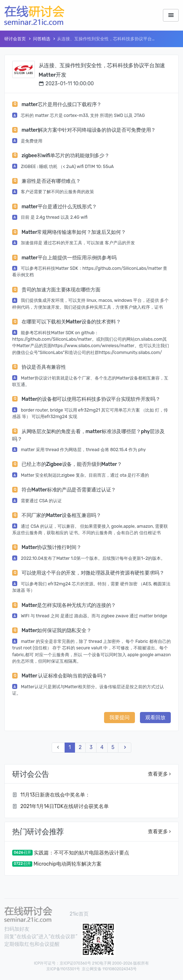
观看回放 (155, 718)
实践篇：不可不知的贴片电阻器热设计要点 (81, 853)
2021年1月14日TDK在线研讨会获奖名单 (65, 806)
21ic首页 (79, 914)
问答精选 (42, 39)
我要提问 (119, 718)
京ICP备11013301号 (63, 969)
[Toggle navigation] (171, 15)
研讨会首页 (15, 39)
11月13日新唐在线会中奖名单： (55, 795)
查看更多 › (159, 774)
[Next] (125, 748)
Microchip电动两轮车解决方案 (67, 864)
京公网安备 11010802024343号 (109, 969)
